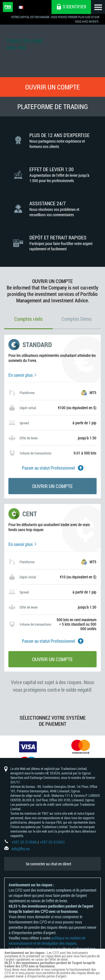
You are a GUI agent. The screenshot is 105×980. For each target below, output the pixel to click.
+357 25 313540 (24, 842)
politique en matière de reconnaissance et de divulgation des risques (47, 941)
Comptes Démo (77, 319)
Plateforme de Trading (53, 107)
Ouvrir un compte (53, 87)
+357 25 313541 (52, 842)
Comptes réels (28, 319)
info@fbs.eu (21, 849)
